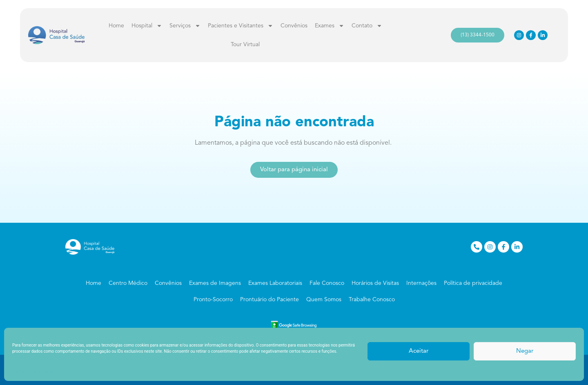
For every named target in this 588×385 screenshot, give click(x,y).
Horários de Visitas (375, 283)
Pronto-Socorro (213, 300)
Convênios (294, 26)
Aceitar (419, 351)
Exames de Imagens (215, 283)
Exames (330, 26)
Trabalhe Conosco (372, 300)
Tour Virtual (245, 45)
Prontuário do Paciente (269, 300)
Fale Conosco (327, 283)
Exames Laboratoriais (275, 283)
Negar (525, 351)
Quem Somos (324, 300)
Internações (421, 283)
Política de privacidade (33, 372)
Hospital (147, 26)
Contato (367, 26)
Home (116, 26)
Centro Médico (128, 283)
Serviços (185, 26)
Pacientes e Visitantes (241, 26)
